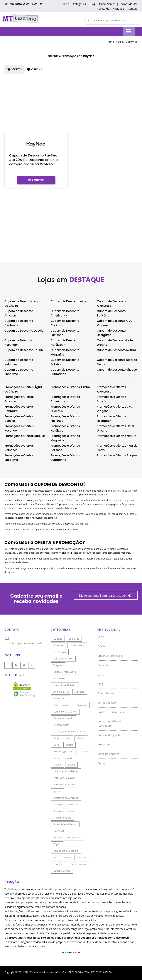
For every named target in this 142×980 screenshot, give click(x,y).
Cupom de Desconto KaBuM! (24, 350)
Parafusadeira (79, 864)
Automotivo (60, 698)
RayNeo (133, 42)
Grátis (70, 745)
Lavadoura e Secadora (66, 851)
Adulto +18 (60, 678)
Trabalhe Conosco (108, 754)
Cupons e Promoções (110, 656)
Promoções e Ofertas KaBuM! (25, 436)
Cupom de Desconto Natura (116, 350)
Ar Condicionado (63, 857)
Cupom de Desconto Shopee (117, 370)
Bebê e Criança (62, 705)
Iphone (57, 791)
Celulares (74, 639)
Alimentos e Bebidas (65, 685)
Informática (78, 645)
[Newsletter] (106, 596)
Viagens (58, 665)
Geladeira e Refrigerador (67, 838)
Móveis (57, 765)
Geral (56, 745)
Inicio (66, 4)
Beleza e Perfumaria (65, 672)
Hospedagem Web (64, 751)
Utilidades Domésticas (66, 771)
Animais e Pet (61, 692)
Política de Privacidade (110, 9)
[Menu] (129, 31)
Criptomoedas (61, 725)
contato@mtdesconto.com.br (24, 4)
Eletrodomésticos (63, 659)
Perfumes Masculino (65, 784)
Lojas (121, 42)
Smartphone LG (62, 818)
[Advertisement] (71, 103)
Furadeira (59, 864)
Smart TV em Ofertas (65, 824)
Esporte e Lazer (62, 738)
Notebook (59, 831)
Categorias (79, 4)
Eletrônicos (60, 652)
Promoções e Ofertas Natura (117, 436)
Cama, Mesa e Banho (65, 712)
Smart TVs (59, 645)
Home (110, 42)
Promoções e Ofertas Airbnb (70, 387)
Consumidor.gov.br (109, 735)
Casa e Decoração (63, 718)
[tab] (14, 69)
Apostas (80, 692)
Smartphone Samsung (66, 798)
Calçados (82, 705)
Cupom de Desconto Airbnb (70, 301)
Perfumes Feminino (64, 778)
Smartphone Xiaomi (65, 811)
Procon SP (104, 744)
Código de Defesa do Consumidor (110, 724)
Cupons (58, 639)
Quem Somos (107, 4)
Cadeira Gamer (62, 871)
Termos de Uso (129, 4)
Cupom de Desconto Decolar (25, 331)
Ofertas (102, 646)
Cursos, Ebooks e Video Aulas (70, 731)
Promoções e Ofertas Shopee (117, 455)
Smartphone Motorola (66, 804)
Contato (133, 9)
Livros (84, 751)
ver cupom (36, 180)
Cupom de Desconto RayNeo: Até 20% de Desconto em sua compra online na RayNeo (34, 160)
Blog (93, 4)
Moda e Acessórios (64, 758)
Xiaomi (82, 857)
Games (81, 738)
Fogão (57, 844)
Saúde (72, 765)
